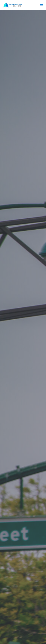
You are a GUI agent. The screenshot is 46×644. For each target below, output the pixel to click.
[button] (42, 5)
